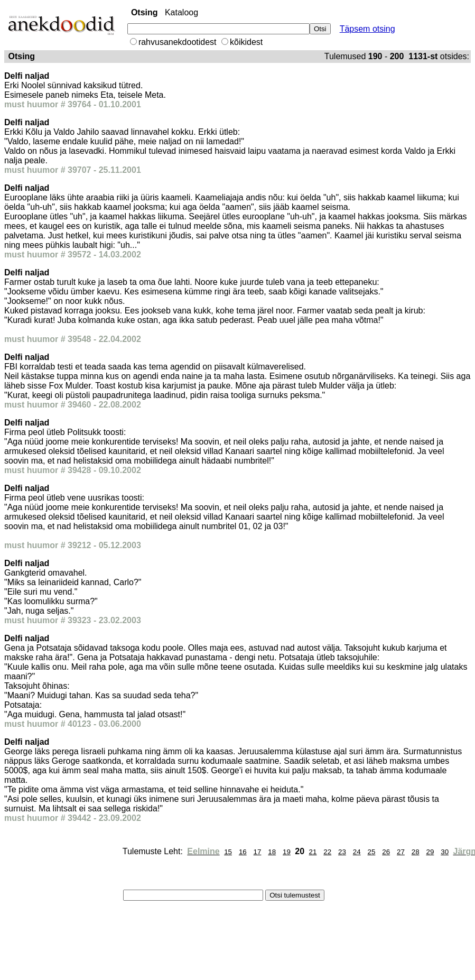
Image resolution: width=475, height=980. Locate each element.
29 (430, 852)
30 (445, 852)
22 (327, 852)
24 (357, 852)
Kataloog (181, 12)
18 (272, 852)
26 (386, 852)
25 (372, 852)
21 (313, 852)
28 (416, 852)
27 (401, 852)
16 (243, 852)
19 (287, 852)
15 (228, 852)
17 (258, 852)
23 (342, 852)
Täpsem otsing (367, 29)
